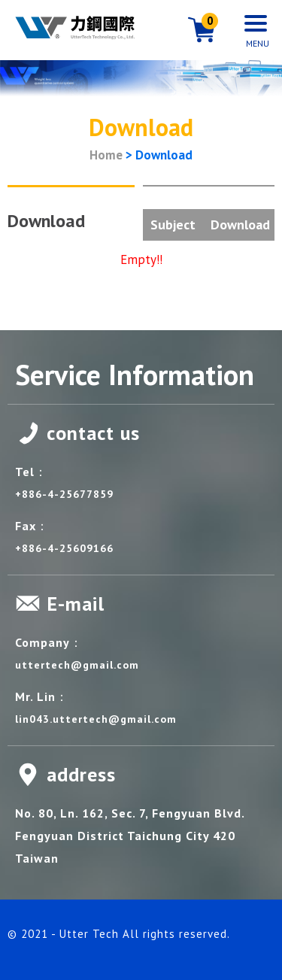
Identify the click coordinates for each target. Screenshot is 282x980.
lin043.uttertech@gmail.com (96, 719)
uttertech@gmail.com (77, 665)
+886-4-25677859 (64, 494)
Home (106, 155)
